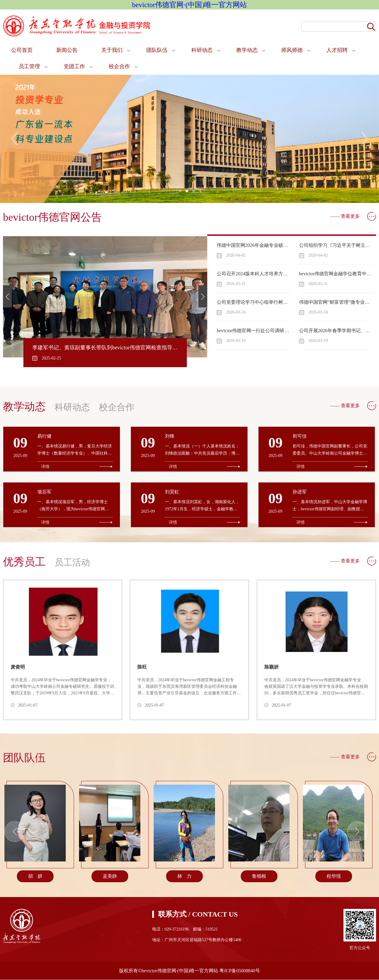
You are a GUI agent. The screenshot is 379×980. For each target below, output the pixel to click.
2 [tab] (189, 193)
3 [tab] (195, 193)
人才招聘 (337, 50)
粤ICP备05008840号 (240, 971)
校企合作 (119, 66)
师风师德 (292, 50)
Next (364, 139)
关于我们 (112, 50)
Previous (15, 139)
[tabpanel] (189, 139)
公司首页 (22, 50)
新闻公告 (67, 50)
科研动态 (202, 50)
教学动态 (247, 50)
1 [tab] (182, 193)
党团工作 (74, 66)
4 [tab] (202, 193)
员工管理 (29, 66)
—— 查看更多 (345, 216)
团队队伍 (157, 50)
